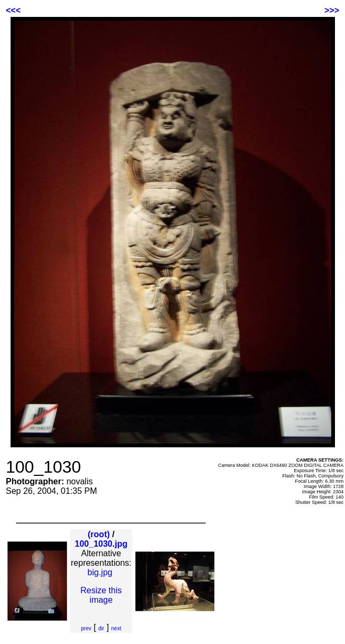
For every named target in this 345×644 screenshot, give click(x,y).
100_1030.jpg (101, 544)
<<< (13, 10)
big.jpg (100, 572)
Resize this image (101, 595)
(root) (99, 534)
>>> (332, 10)
